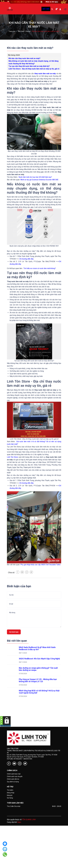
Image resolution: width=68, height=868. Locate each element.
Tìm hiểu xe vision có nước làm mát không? (40, 268)
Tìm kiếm (10, 790)
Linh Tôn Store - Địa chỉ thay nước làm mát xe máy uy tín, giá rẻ (34, 69)
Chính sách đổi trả (13, 779)
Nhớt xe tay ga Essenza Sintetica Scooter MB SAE (39, 180)
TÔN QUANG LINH (29, 820)
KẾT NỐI (46, 9)
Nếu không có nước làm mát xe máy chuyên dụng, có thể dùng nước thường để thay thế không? (34, 62)
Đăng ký (10, 795)
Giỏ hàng (10, 798)
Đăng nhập (11, 793)
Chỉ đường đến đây (26, 259)
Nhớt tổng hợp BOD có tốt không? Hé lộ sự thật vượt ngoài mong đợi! (39, 692)
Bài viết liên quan (17, 641)
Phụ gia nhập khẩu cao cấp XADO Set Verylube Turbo (40, 565)
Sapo (19, 822)
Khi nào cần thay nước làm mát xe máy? (24, 58)
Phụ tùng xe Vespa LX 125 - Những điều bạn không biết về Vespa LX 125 (38, 680)
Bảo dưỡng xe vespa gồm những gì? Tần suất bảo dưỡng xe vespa (39, 669)
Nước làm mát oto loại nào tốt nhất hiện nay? (35, 177)
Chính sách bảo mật (14, 774)
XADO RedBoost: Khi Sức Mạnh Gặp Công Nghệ (39, 659)
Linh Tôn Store (12, 457)
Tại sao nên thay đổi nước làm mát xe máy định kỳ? (29, 66)
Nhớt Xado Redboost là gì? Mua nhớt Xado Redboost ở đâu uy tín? (37, 648)
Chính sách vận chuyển (15, 776)
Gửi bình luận (14, 632)
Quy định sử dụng (13, 782)
